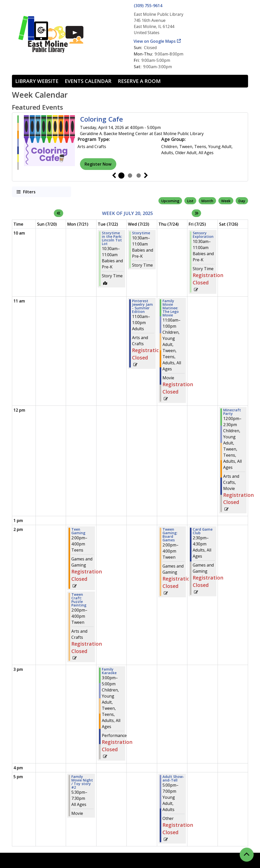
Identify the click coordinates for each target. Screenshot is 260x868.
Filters (29, 192)
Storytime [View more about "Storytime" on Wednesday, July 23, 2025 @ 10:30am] (141, 233)
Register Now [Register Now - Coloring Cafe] (98, 164)
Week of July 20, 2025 (127, 213)
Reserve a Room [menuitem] (139, 81)
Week (226, 201)
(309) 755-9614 (148, 6)
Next (146, 176)
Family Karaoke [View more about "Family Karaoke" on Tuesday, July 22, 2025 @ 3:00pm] (109, 671)
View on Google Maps (155, 41)
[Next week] (196, 213)
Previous (114, 176)
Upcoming (170, 201)
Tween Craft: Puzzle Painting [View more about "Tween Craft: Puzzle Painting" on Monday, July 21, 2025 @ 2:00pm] (79, 600)
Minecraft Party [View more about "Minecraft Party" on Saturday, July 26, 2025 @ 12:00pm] (232, 412)
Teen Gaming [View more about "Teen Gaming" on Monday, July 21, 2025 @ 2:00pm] (78, 531)
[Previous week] (59, 213)
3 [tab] (139, 176)
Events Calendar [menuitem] (88, 81)
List (190, 201)
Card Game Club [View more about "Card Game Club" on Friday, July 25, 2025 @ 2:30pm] (203, 531)
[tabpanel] (130, 143)
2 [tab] (130, 176)
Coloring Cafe (101, 119)
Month (207, 201)
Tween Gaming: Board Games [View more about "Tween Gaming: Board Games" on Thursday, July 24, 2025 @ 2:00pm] (170, 535)
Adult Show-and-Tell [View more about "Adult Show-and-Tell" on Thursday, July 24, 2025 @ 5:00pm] (173, 778)
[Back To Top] (247, 855)
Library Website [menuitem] (37, 81)
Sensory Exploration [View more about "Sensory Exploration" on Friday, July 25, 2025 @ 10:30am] (203, 235)
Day (242, 201)
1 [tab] (121, 176)
